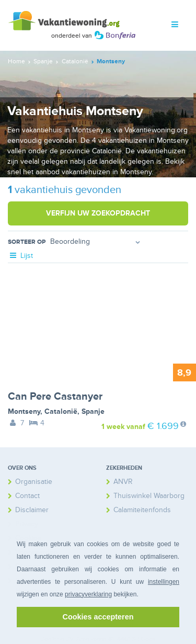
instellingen (164, 582)
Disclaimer (32, 510)
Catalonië (61, 411)
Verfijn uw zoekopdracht (98, 213)
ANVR (123, 482)
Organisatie (34, 482)
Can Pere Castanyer (55, 397)
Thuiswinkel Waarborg (149, 496)
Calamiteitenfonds (142, 510)
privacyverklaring (88, 594)
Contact (27, 496)
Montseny (24, 411)
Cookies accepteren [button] (98, 617)
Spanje (93, 411)
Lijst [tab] (20, 256)
